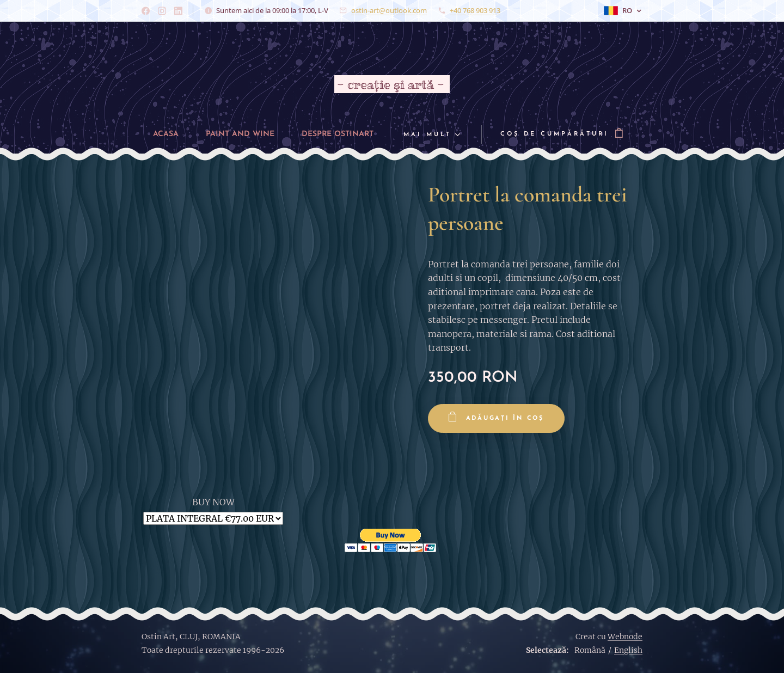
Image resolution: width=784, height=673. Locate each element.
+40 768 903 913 (475, 10)
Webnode (625, 637)
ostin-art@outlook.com (389, 10)
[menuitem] (157, 134)
